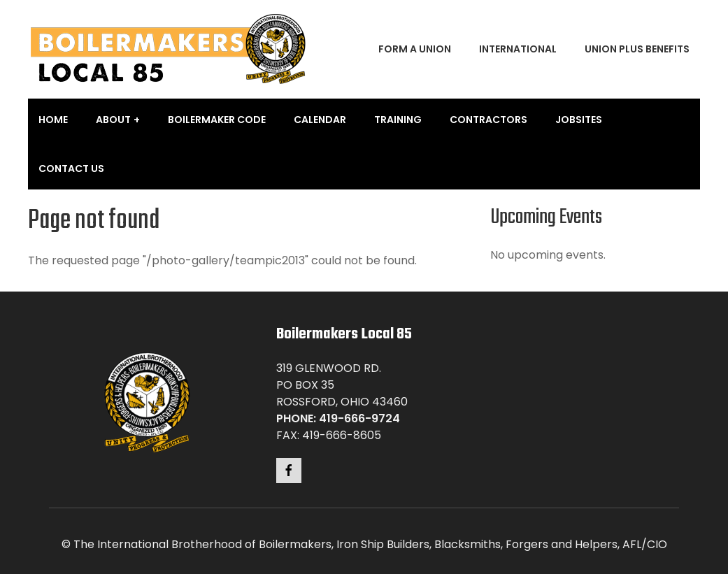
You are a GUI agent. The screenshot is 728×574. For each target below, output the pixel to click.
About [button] (113, 120)
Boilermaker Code (217, 120)
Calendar (320, 120)
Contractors (488, 120)
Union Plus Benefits (637, 49)
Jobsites (579, 120)
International (518, 49)
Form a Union (415, 49)
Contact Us (71, 168)
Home (53, 120)
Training (398, 120)
